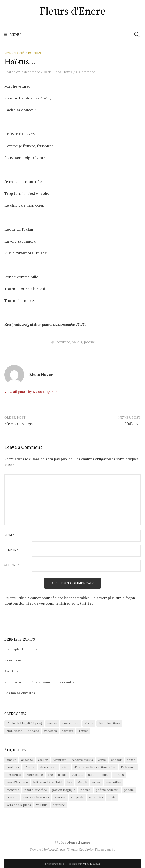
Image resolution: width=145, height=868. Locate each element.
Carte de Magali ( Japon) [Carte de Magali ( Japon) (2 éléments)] (24, 723)
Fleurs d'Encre (72, 12)
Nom (9, 535)
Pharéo (60, 864)
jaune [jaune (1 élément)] (105, 775)
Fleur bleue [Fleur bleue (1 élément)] (35, 775)
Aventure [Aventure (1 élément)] (60, 760)
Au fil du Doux (91, 864)
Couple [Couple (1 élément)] (30, 767)
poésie (89, 342)
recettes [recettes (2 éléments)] (50, 731)
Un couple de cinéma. (21, 649)
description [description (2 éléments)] (71, 723)
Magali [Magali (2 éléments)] (82, 782)
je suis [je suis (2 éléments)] (119, 775)
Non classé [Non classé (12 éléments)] (14, 731)
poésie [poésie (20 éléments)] (129, 790)
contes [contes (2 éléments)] (52, 723)
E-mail (11, 550)
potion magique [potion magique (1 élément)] (64, 790)
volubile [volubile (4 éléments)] (42, 805)
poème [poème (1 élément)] (85, 790)
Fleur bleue (13, 660)
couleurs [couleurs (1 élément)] (13, 767)
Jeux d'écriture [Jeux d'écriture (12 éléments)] (109, 723)
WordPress (57, 850)
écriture (63, 342)
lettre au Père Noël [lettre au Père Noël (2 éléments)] (47, 782)
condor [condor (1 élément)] (116, 760)
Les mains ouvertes (20, 693)
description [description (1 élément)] (49, 767)
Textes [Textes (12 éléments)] (83, 731)
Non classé (14, 53)
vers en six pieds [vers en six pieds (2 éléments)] (19, 805)
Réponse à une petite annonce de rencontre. (40, 682)
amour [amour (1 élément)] (11, 760)
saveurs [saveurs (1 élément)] (68, 731)
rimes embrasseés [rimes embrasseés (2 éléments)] (36, 797)
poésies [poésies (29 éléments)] (33, 731)
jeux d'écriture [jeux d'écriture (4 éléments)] (17, 782)
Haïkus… (133, 424)
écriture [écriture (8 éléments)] (59, 805)
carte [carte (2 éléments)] (102, 760)
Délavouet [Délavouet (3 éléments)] (128, 767)
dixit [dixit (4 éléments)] (66, 767)
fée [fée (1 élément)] (50, 775)
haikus (77, 342)
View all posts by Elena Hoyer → (31, 392)
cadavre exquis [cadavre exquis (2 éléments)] (82, 760)
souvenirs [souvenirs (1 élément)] (96, 797)
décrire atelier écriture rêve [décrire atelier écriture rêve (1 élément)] (95, 767)
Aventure (12, 671)
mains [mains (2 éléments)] (96, 782)
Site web (12, 565)
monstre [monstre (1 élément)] (13, 790)
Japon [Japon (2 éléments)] (92, 775)
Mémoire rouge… (20, 424)
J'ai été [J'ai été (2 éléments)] (78, 775)
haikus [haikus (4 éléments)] (63, 775)
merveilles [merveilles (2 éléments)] (113, 782)
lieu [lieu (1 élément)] (69, 782)
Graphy (84, 850)
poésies (34, 53)
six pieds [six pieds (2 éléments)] (77, 797)
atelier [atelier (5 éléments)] (43, 760)
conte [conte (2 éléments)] (131, 760)
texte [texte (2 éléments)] (112, 797)
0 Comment (86, 72)
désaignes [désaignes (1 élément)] (14, 775)
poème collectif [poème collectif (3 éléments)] (107, 790)
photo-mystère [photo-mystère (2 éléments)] (36, 790)
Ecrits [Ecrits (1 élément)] (89, 723)
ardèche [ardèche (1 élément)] (27, 760)
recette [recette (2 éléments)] (12, 797)
